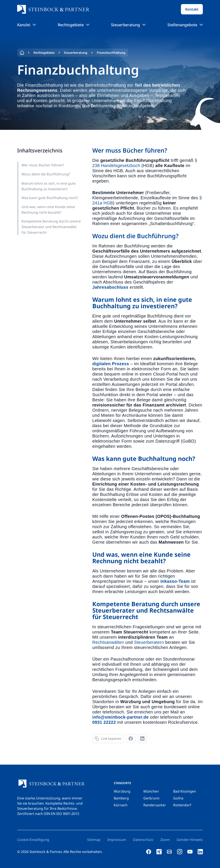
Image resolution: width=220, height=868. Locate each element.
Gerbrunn (151, 798)
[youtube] (190, 852)
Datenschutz (143, 840)
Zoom (165, 840)
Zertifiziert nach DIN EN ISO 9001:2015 (48, 814)
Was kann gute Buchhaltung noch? (50, 198)
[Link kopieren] (108, 738)
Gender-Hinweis (190, 840)
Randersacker (155, 805)
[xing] (159, 852)
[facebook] (149, 852)
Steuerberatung (128, 25)
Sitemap (94, 840)
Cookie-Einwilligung (33, 840)
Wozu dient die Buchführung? (46, 174)
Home (22, 53)
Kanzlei (27, 25)
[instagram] (180, 852)
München (151, 791)
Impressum (117, 840)
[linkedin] (200, 852)
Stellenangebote (185, 25)
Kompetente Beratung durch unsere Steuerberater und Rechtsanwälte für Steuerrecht (51, 227)
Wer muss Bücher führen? (43, 165)
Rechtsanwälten (108, 642)
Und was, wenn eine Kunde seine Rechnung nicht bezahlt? (48, 210)
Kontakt (192, 9)
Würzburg (122, 791)
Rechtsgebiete (74, 25)
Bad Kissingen (185, 791)
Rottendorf (182, 805)
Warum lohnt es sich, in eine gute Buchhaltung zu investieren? (49, 186)
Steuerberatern (149, 642)
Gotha (178, 798)
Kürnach (121, 805)
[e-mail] (169, 852)
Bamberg (121, 798)
